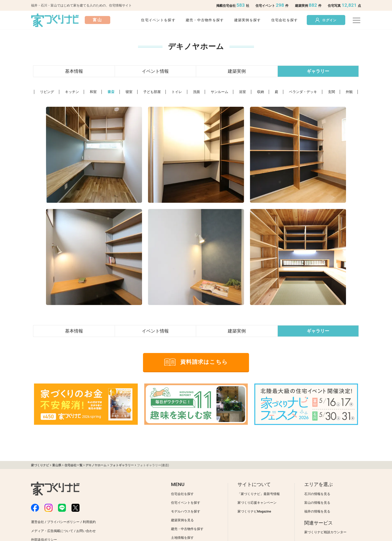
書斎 (111, 92)
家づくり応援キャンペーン (257, 503)
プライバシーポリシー (63, 522)
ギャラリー (318, 71)
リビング (47, 92)
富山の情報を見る (317, 503)
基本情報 (74, 71)
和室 (93, 92)
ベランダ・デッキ (303, 92)
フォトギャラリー (122, 465)
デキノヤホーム (96, 465)
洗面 (196, 92)
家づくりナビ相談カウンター (325, 532)
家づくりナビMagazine (254, 511)
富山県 (57, 465)
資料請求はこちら (196, 362)
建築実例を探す (248, 20)
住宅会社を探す (285, 20)
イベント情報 (155, 71)
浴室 (242, 92)
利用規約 (89, 522)
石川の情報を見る (317, 494)
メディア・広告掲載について (52, 531)
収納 (260, 92)
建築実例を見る (182, 520)
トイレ (177, 92)
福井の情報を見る (317, 511)
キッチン (72, 92)
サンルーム (219, 92)
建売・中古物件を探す (205, 20)
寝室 (129, 92)
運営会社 (37, 522)
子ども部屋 (152, 92)
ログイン (326, 20)
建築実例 (237, 71)
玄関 (331, 92)
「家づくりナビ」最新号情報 (259, 494)
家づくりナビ (40, 465)
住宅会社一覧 (73, 465)
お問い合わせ (86, 531)
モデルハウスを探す (186, 511)
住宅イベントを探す (158, 20)
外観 (349, 92)
